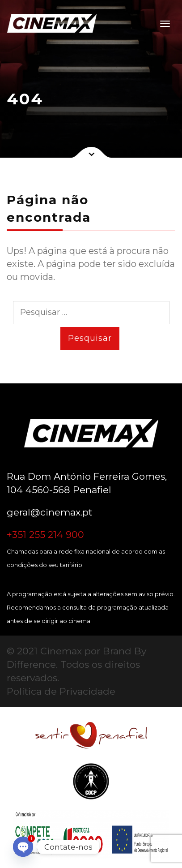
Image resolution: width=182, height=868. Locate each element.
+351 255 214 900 (45, 535)
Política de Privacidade (61, 691)
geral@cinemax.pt (49, 512)
